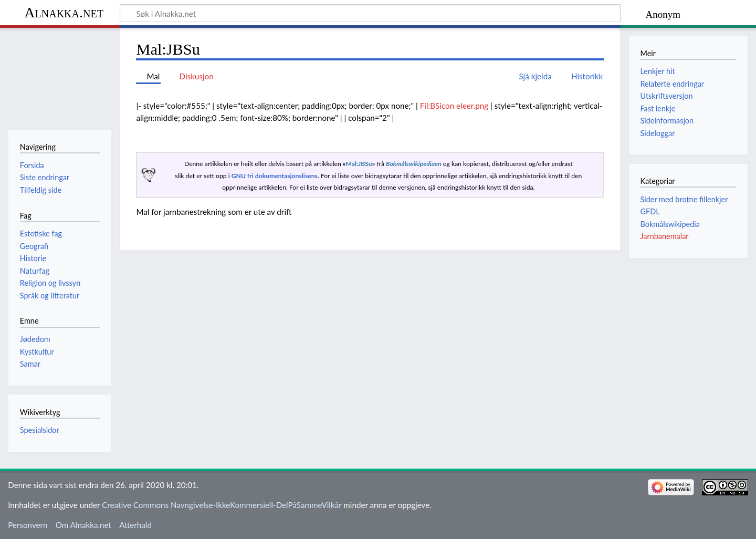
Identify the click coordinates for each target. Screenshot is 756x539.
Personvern (28, 525)
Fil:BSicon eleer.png (454, 106)
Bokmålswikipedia (670, 224)
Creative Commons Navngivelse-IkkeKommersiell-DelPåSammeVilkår (222, 505)
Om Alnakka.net (83, 525)
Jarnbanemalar (664, 236)
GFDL (650, 211)
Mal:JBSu (359, 164)
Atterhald (135, 525)
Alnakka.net (64, 12)
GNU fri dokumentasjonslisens (275, 176)
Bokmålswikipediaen (413, 164)
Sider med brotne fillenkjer (684, 199)
